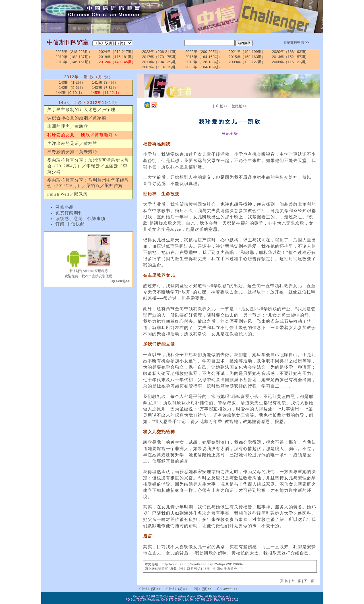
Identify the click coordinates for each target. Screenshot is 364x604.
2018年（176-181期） (117, 57)
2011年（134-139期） (161, 62)
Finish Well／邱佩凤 (67, 194)
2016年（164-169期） (204, 57)
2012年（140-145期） (117, 62)
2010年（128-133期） (204, 62)
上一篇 (296, 581)
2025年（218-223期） (74, 52)
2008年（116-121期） (290, 62)
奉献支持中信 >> (296, 42)
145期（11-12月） (106, 93)
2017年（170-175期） (161, 57)
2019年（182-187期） (74, 57)
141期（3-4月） (105, 82)
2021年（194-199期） (247, 52)
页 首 (285, 581)
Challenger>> (227, 589)
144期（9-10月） (70, 93)
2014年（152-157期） (290, 57)
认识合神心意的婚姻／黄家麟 (77, 118)
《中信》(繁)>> (149, 589)
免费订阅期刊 (69, 213)
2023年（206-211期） (161, 52)
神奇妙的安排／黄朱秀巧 (72, 152)
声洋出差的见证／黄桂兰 (72, 143)
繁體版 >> (239, 106)
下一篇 (309, 581)
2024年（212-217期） (117, 52)
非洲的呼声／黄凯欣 (68, 126)
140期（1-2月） (72, 82)
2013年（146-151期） (74, 62)
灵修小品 (65, 207)
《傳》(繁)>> (202, 589)
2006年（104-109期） (204, 67)
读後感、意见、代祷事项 (80, 219)
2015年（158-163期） (247, 57)
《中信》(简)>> (176, 589)
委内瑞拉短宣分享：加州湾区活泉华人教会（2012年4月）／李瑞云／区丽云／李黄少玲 (88, 166)
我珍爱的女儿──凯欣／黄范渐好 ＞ (83, 135)
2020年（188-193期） (290, 52)
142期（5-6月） (72, 88)
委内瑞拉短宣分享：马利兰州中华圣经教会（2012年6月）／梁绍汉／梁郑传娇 (88, 183)
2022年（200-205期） (204, 52)
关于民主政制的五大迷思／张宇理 (81, 110)
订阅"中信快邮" (71, 224)
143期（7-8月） (105, 88)
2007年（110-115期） (161, 67)
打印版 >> (220, 106)
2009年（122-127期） (247, 62)
